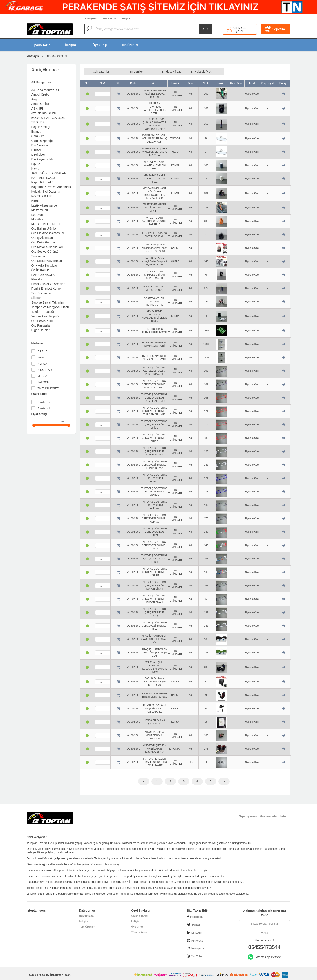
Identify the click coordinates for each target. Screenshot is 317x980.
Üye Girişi (137, 927)
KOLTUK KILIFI (42, 196)
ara (205, 29)
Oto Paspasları (42, 325)
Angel (35, 99)
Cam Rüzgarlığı (42, 141)
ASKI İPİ (37, 108)
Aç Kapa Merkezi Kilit (46, 90)
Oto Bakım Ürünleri (44, 229)
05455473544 (264, 947)
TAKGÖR (43, 382)
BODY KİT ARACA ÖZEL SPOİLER (48, 120)
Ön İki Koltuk (40, 270)
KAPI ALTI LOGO (43, 178)
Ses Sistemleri (41, 293)
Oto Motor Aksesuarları (47, 247)
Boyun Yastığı (41, 127)
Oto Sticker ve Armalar (47, 261)
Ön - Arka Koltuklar (44, 265)
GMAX (42, 357)
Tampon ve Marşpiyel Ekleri (50, 307)
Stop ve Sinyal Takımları (48, 302)
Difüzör (36, 150)
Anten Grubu (40, 104)
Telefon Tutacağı (43, 312)
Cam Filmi (38, 136)
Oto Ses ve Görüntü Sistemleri (45, 254)
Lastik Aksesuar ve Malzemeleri (44, 208)
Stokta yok (44, 408)
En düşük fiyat (171, 71)
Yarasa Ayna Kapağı (45, 316)
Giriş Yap (240, 28)
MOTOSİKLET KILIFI (46, 224)
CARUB (43, 351)
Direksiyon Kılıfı (42, 159)
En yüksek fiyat (201, 71)
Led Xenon (39, 215)
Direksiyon (39, 155)
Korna (35, 201)
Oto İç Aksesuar (42, 238)
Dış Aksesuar (40, 145)
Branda (36, 132)
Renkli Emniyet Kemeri (47, 289)
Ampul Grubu (40, 95)
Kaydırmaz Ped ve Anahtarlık (51, 187)
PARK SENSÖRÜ (43, 275)
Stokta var (44, 402)
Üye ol (238, 31)
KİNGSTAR (45, 370)
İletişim (83, 921)
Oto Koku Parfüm (43, 242)
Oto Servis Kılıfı (42, 321)
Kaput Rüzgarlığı (43, 182)
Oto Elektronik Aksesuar (48, 233)
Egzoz (36, 164)
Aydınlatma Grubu (44, 113)
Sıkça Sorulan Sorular (264, 924)
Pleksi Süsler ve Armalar (48, 284)
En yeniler (136, 71)
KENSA (42, 364)
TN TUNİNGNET (48, 388)
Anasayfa (33, 56)
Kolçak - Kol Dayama (46, 192)
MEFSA (43, 376)
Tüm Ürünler (87, 927)
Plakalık (37, 279)
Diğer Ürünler (41, 330)
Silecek (36, 298)
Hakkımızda (86, 916)
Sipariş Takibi (140, 916)
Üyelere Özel (252, 94)
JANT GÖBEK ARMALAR (49, 173)
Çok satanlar (101, 71)
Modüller (37, 219)
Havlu (35, 168)
